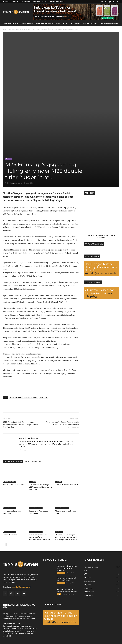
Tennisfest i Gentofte (10, 535)
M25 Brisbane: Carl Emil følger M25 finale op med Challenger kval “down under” (41, 487)
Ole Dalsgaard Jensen (15, 183)
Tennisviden (75, 23)
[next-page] (8, 544)
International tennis (44, 23)
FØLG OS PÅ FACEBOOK (94, 244)
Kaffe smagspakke (106, 236)
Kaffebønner (93, 235)
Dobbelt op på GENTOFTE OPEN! (14, 485)
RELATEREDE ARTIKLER (13, 462)
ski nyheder (31, 618)
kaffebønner (12, 631)
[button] (102, 2)
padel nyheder (8, 616)
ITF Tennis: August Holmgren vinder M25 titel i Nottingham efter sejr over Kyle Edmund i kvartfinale (67, 537)
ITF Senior (27, 29)
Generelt (58, 482)
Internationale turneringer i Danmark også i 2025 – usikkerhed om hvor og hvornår (39, 537)
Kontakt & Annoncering (56, 2)
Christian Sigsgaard (31, 397)
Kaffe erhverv (104, 235)
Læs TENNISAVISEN (109, 23)
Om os (44, 2)
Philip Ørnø (44, 397)
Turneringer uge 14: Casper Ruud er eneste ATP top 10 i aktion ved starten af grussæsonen (62, 425)
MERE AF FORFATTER (33, 462)
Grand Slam (61, 573)
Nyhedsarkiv (36, 2)
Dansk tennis (27, 23)
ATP (65, 23)
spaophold (7, 636)
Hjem (4, 29)
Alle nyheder (26, 2)
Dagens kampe (11, 23)
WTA (58, 23)
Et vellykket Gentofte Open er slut (66, 485)
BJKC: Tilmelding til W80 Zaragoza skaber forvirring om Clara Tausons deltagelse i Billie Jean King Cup (20, 425)
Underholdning (90, 23)
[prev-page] (4, 544)
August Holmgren (16, 397)
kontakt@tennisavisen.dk (101, 273)
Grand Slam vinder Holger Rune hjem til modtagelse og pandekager (67, 568)
